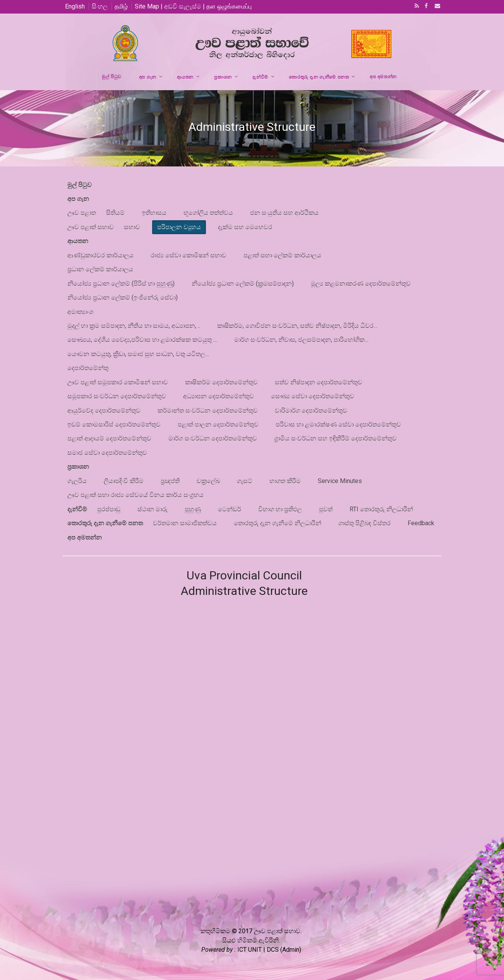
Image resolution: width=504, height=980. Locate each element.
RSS (415, 7)
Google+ (127, 954)
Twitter (83, 954)
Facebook (425, 7)
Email (435, 7)
